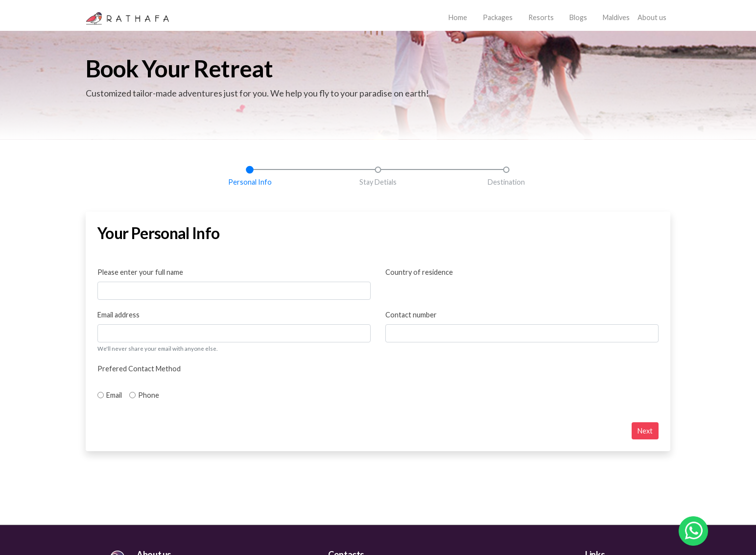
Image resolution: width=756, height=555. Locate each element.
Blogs (578, 17)
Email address (118, 315)
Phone (149, 395)
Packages (498, 17)
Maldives (616, 17)
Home (460, 16)
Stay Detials (378, 182)
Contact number (411, 315)
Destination (506, 182)
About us (652, 17)
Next (645, 431)
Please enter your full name (140, 272)
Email (114, 395)
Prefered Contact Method (139, 369)
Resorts (541, 17)
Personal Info (250, 182)
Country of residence (419, 272)
